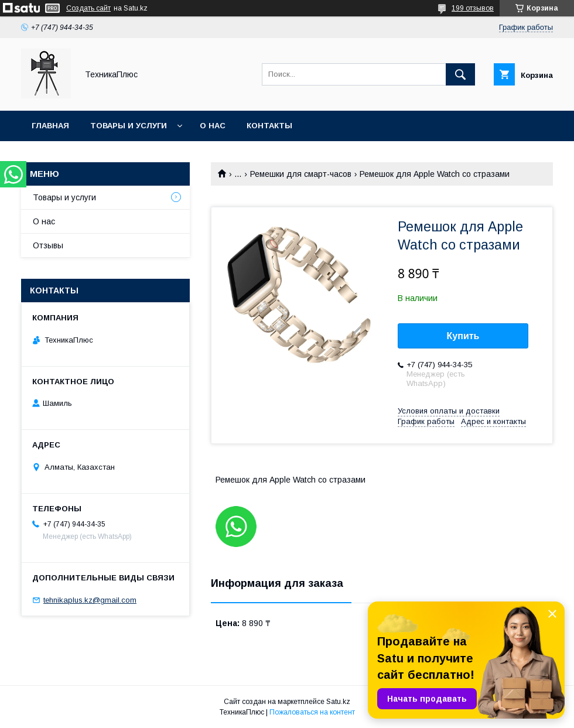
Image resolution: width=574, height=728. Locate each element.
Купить (463, 336)
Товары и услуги (129, 126)
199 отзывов (473, 8)
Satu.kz (338, 702)
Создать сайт (88, 8)
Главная (50, 126)
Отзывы (48, 245)
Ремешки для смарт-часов (301, 174)
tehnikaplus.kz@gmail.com (90, 600)
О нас (213, 126)
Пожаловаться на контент (312, 712)
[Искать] (460, 74)
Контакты (269, 126)
